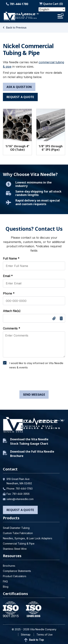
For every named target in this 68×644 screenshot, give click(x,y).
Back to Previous (15, 27)
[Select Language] (52, 9)
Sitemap (26, 635)
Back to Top (34, 640)
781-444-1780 (17, 4)
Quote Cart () (51, 4)
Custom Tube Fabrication (18, 533)
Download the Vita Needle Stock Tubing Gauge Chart (26, 441)
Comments (12, 328)
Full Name (11, 258)
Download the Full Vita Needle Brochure (29, 454)
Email (8, 276)
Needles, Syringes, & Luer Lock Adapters (28, 538)
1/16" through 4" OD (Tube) (17, 148)
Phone (9, 293)
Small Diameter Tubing (16, 528)
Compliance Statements (17, 571)
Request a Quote (20, 510)
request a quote (20, 97)
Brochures (9, 566)
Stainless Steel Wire (15, 549)
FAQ (5, 581)
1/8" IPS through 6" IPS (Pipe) (51, 148)
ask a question (19, 87)
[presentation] (29, 381)
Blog (6, 587)
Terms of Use (45, 635)
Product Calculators (15, 576)
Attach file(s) (12, 311)
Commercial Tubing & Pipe (19, 544)
